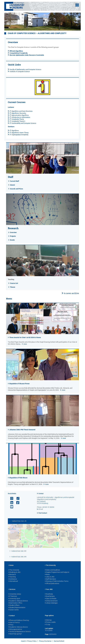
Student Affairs (14, 605)
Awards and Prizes (17, 189)
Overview (13, 232)
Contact (41, 494)
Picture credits (50, 622)
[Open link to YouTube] (11, 507)
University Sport (14, 599)
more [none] (25, 344)
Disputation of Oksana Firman (19, 384)
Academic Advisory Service (18, 601)
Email (41, 509)
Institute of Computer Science (20, 71)
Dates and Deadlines (52, 570)
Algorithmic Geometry (19, 113)
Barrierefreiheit (59, 641)
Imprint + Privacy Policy (29, 641)
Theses (13, 287)
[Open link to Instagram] (11, 499)
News (47, 575)
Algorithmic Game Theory (20, 133)
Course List (14, 283)
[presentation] (43, 333)
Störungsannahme (15, 629)
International (13, 581)
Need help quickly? (15, 634)
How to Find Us (14, 623)
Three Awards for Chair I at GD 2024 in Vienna (25, 337)
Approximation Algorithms (20, 115)
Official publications (52, 584)
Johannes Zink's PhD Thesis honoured (22, 430)
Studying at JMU (15, 572)
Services (12, 589)
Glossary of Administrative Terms (57, 581)
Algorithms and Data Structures (22, 111)
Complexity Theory (18, 119)
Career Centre (14, 610)
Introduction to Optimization (21, 117)
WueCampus (50, 596)
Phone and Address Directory (19, 620)
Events (12, 240)
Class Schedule (51, 599)
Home (11, 565)
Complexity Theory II (18, 121)
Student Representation (17, 608)
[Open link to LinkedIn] (11, 503)
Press (11, 625)
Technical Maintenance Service (20, 632)
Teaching (12, 577)
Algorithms (15, 131)
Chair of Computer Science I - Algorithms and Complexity (37, 33)
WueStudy (49, 594)
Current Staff (15, 181)
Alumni (12, 185)
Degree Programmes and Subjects (57, 572)
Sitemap (48, 620)
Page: (47, 634)
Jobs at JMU (50, 577)
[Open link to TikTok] (17, 499)
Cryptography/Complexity (20, 135)
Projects (13, 236)
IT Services (13, 596)
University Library (15, 594)
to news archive (71, 293)
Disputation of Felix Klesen (18, 478)
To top (47, 625)
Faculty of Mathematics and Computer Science (25, 69)
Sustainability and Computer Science (24, 123)
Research (12, 575)
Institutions (13, 579)
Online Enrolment (51, 601)
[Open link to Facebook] (17, 503)
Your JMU (49, 589)
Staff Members (50, 579)
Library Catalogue (51, 603)
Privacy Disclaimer (45, 641)
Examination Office (15, 603)
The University (14, 570)
